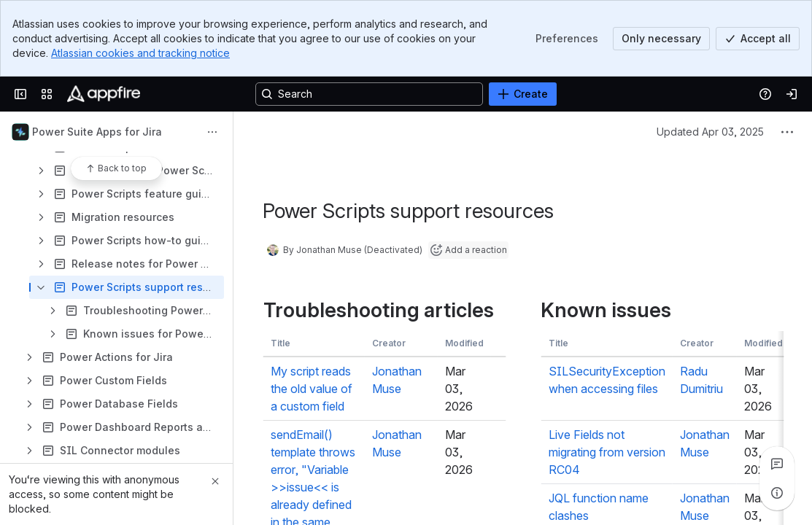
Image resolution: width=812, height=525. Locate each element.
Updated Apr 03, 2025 (710, 132)
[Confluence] (104, 94)
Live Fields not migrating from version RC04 (606, 452)
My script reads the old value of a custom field (311, 389)
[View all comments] (777, 464)
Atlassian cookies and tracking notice (140, 53)
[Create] (523, 94)
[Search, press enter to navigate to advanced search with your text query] (369, 94)
